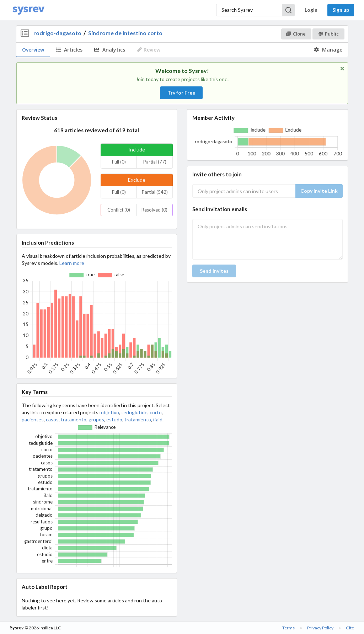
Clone (296, 34)
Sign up (341, 10)
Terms (288, 628)
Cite (350, 628)
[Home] (28, 10)
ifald (158, 419)
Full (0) (119, 162)
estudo (114, 419)
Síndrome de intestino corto (125, 33)
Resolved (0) (154, 210)
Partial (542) (155, 192)
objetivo (110, 412)
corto (156, 412)
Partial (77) (155, 162)
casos (52, 419)
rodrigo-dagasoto (57, 33)
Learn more (72, 263)
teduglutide (134, 412)
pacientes (33, 419)
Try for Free (181, 93)
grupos (96, 419)
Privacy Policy (320, 628)
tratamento (74, 419)
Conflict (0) (119, 210)
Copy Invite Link (319, 191)
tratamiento (138, 419)
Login (311, 10)
